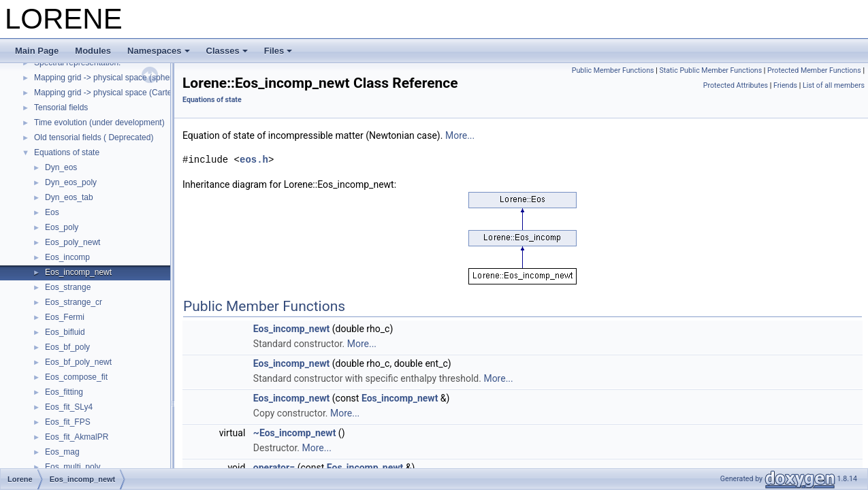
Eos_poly (62, 227)
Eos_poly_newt (73, 242)
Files (278, 51)
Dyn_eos (61, 167)
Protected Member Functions (814, 70)
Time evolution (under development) (99, 122)
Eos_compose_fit (76, 377)
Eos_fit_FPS (68, 422)
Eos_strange (68, 287)
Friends (785, 85)
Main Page (37, 51)
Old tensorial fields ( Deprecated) (94, 137)
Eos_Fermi (65, 317)
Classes (227, 51)
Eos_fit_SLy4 (69, 407)
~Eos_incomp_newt (295, 433)
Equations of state (67, 152)
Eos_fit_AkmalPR (77, 437)
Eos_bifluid (65, 332)
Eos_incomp (67, 257)
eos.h (254, 160)
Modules (93, 51)
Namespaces (159, 51)
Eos (52, 212)
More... (460, 135)
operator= (274, 468)
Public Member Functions (613, 70)
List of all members (834, 85)
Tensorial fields (61, 108)
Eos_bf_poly (67, 347)
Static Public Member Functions (710, 70)
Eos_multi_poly (73, 467)
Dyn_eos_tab (69, 197)
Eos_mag (62, 452)
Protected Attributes (736, 85)
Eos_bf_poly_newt (78, 362)
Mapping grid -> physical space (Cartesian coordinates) (134, 93)
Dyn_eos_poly (71, 182)
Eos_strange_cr (74, 302)
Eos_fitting (64, 392)
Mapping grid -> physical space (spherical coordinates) (133, 78)
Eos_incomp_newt (78, 272)
